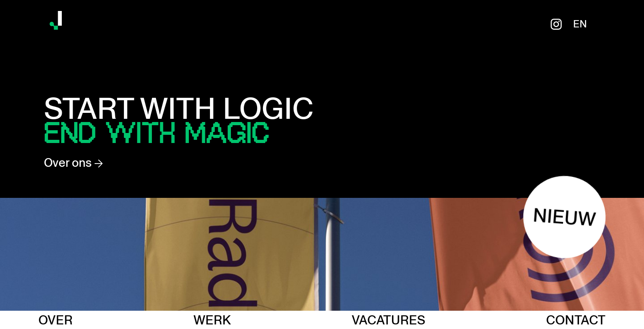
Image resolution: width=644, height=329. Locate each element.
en (580, 24)
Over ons (73, 163)
